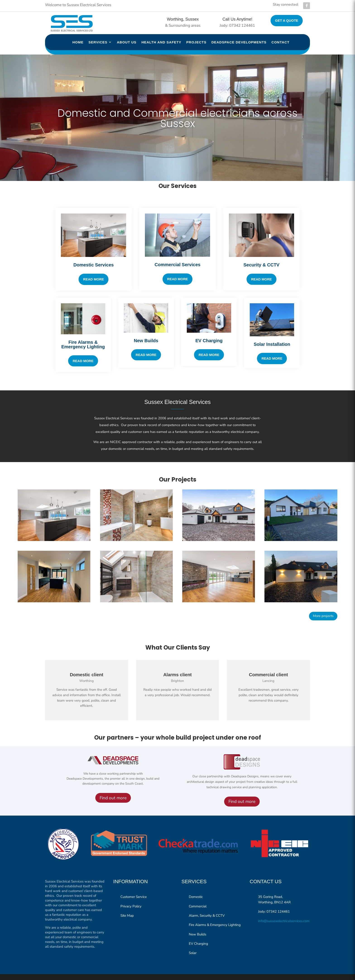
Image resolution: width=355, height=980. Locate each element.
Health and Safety (161, 42)
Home (78, 42)
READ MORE (209, 346)
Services (98, 42)
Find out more (113, 789)
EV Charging (209, 332)
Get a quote (287, 20)
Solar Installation (272, 335)
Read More (177, 270)
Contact (280, 42)
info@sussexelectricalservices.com (284, 912)
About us (127, 42)
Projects (196, 42)
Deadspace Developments (239, 42)
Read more (94, 270)
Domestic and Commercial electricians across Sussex (177, 109)
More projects (323, 607)
